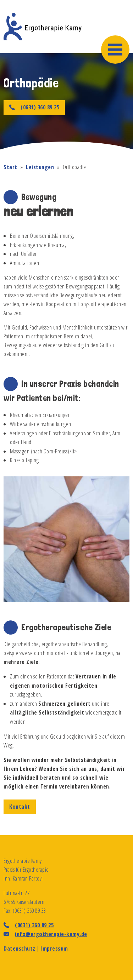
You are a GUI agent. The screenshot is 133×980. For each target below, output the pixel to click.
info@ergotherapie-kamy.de (51, 934)
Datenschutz (20, 949)
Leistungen (40, 167)
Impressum (54, 949)
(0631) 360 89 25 (34, 107)
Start (10, 167)
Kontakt (20, 807)
